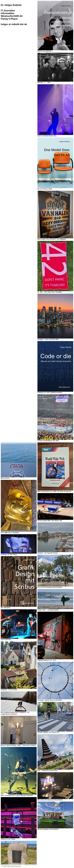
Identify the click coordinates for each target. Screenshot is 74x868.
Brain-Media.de (16, 866)
